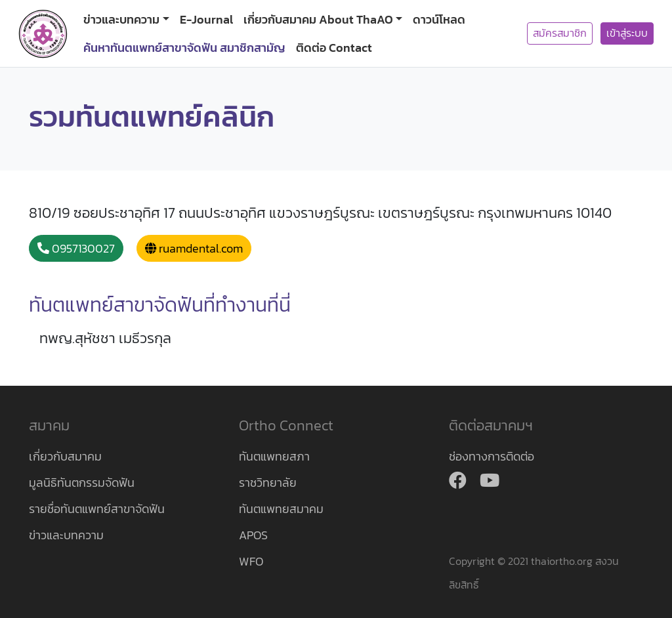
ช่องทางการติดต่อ (492, 456)
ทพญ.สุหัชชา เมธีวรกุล (105, 338)
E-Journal (206, 19)
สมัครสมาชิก (560, 33)
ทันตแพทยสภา (274, 456)
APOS (253, 535)
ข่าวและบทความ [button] (121, 19)
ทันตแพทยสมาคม (281, 509)
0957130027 (76, 248)
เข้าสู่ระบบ (627, 33)
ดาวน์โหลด (439, 19)
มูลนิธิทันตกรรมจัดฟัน (82, 483)
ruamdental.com (194, 248)
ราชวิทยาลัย (268, 483)
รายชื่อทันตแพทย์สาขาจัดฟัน (97, 509)
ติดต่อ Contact (334, 48)
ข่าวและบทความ (66, 535)
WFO (251, 561)
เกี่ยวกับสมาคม (65, 456)
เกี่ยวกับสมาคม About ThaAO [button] (318, 19)
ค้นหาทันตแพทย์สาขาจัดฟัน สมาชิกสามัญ (184, 48)
